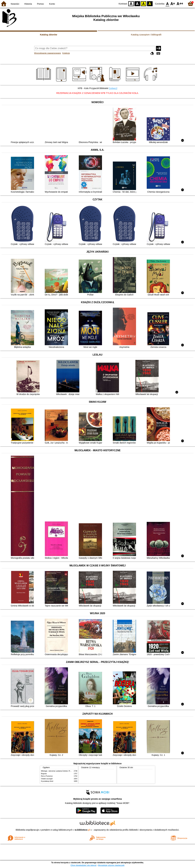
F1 (173, 3)
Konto (52, 4)
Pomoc (40, 4)
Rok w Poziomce (47, 776)
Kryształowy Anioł (47, 781)
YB (144, 3)
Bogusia (44, 774)
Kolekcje (66, 53)
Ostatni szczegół (47, 779)
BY (150, 3)
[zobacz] (113, 88)
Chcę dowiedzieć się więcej (83, 865)
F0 (167, 3)
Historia (28, 4)
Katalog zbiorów (49, 35)
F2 (180, 3)
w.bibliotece (83, 830)
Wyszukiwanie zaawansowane (48, 53)
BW (137, 3)
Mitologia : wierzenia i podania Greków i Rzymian (58, 771)
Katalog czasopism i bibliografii (146, 35)
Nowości (15, 4)
